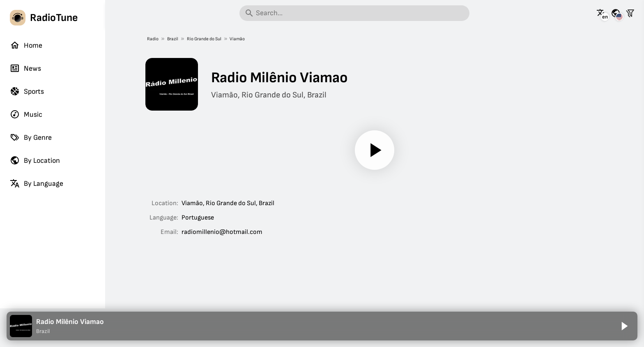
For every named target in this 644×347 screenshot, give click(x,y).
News (25, 68)
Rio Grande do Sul (204, 39)
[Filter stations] (630, 13)
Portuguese (198, 218)
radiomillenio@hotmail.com (222, 232)
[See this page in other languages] (601, 13)
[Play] (375, 150)
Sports (27, 91)
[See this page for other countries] (616, 13)
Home (26, 45)
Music (26, 114)
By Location (35, 160)
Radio (153, 39)
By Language (37, 183)
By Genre (31, 137)
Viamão (238, 39)
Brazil (173, 39)
